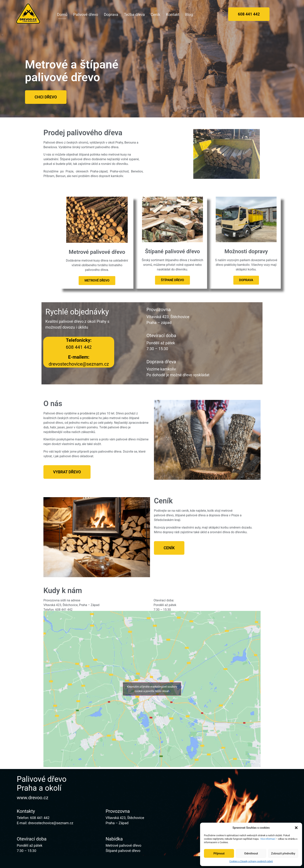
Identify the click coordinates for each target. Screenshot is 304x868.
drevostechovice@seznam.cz (51, 823)
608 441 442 (40, 818)
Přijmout (219, 853)
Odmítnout (251, 853)
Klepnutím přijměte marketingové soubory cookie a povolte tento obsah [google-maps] (152, 689)
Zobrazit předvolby (283, 853)
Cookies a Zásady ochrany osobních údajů (251, 861)
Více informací (268, 839)
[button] (296, 828)
